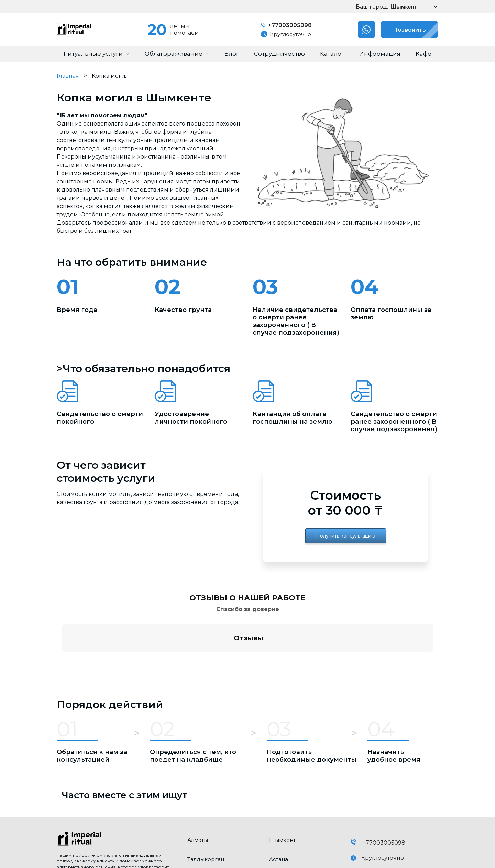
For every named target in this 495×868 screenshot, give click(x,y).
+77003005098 (286, 25)
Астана (279, 794)
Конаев (279, 832)
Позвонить (403, 30)
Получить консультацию (346, 536)
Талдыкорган (206, 794)
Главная (68, 76)
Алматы (198, 774)
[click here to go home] (117, 773)
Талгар (279, 813)
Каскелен (201, 813)
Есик (194, 832)
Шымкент (282, 774)
